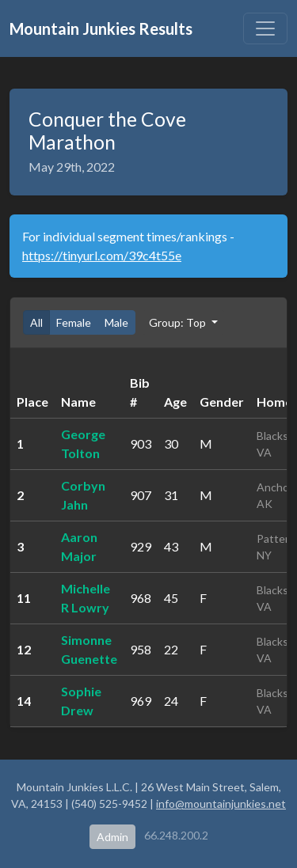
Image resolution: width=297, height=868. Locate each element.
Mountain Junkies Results (101, 28)
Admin (112, 837)
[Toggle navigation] (265, 28)
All (36, 322)
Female (74, 322)
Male (116, 322)
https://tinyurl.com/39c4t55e (102, 255)
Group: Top (179, 322)
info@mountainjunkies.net (221, 804)
